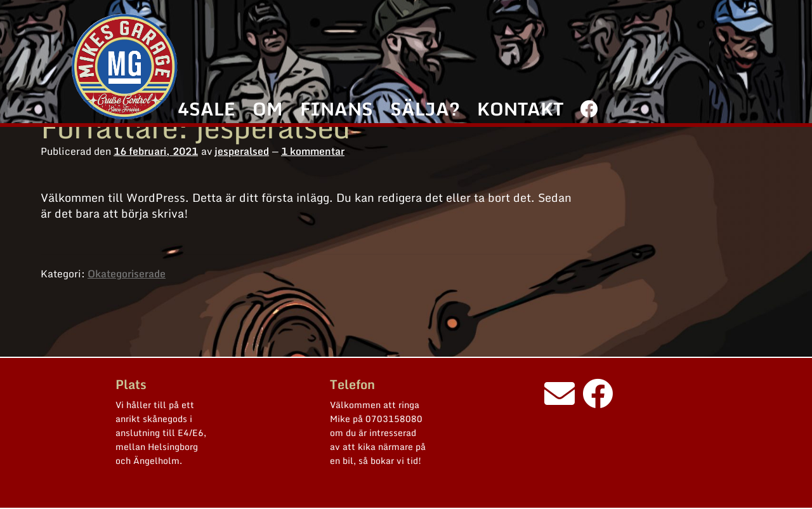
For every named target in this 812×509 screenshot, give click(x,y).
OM (268, 109)
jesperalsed (242, 151)
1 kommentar (313, 151)
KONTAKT (520, 109)
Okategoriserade (127, 274)
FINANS (337, 109)
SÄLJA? (425, 109)
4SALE (206, 109)
